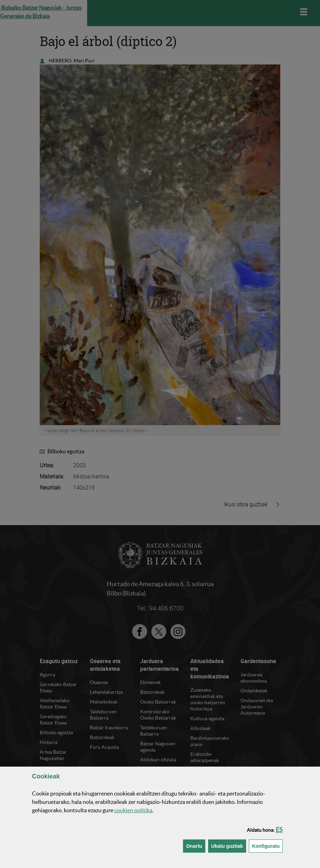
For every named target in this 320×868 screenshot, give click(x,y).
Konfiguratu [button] (267, 846)
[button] (279, 829)
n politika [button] (133, 810)
